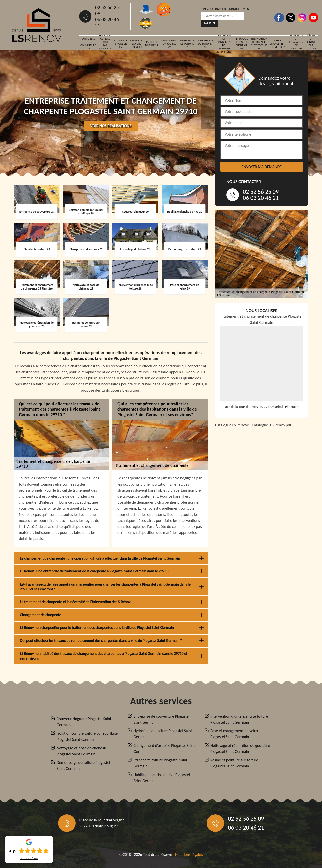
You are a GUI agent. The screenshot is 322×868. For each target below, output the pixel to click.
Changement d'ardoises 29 (169, 44)
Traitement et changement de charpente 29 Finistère (224, 44)
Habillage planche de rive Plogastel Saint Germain (162, 778)
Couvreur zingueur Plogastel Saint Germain (84, 722)
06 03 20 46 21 (107, 22)
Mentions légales (189, 855)
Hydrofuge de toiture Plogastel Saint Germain (163, 734)
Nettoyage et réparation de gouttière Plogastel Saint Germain (240, 748)
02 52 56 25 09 (107, 10)
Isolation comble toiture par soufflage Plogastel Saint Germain (87, 736)
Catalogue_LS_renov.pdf (272, 425)
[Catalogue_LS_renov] (262, 495)
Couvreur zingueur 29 (121, 44)
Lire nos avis (29, 858)
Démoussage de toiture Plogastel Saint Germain (83, 766)
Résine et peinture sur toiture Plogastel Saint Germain (234, 763)
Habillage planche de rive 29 (136, 44)
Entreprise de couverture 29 (88, 44)
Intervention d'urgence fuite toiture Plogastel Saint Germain (239, 719)
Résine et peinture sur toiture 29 (311, 44)
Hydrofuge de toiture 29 (187, 44)
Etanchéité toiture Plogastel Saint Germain (160, 763)
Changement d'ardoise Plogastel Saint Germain (164, 748)
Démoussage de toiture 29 (205, 44)
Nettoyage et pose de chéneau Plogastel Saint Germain (81, 751)
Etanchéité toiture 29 (152, 44)
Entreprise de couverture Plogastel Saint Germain (161, 719)
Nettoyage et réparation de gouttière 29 (296, 44)
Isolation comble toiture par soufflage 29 (105, 44)
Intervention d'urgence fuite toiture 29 (259, 44)
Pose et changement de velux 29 (278, 44)
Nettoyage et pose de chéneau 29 (241, 44)
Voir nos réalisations (111, 126)
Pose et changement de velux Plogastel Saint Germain (234, 734)
